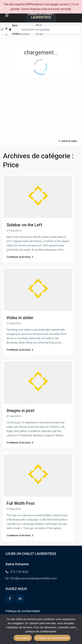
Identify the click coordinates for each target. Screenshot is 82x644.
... (65, 250)
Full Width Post (21, 503)
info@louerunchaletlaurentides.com (34, 578)
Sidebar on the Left (24, 225)
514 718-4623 (19, 572)
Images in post (20, 411)
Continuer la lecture (20, 257)
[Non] (77, 629)
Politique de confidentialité (23, 611)
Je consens (23, 638)
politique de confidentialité (41, 631)
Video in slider (20, 318)
